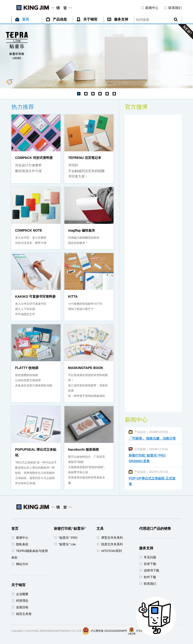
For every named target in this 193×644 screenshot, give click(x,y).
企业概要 (22, 594)
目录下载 (150, 564)
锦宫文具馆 (24, 614)
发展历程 (22, 607)
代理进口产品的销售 (155, 528)
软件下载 (150, 577)
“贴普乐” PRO (68, 538)
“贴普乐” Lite (67, 544)
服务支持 (118, 19)
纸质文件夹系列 (112, 544)
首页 (22, 19)
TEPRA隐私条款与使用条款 (30, 554)
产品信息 (57, 19)
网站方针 (22, 564)
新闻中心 (150, 8)
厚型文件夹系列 (112, 538)
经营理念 (22, 601)
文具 (100, 528)
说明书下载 (151, 570)
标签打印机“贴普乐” (70, 528)
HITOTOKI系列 (112, 551)
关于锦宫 (87, 19)
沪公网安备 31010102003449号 (109, 631)
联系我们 (173, 8)
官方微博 (136, 107)
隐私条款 (22, 544)
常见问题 (150, 557)
